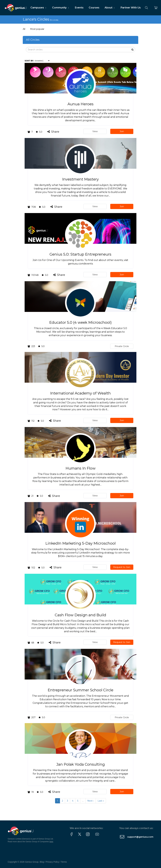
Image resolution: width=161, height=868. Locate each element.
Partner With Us (131, 8)
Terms (64, 862)
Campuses (39, 8)
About (110, 8)
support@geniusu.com (140, 837)
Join (122, 131)
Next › (91, 801)
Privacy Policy (53, 862)
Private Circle (122, 346)
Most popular (37, 29)
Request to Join (122, 567)
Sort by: (29, 61)
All (24, 29)
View (95, 131)
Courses (94, 8)
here (51, 842)
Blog (42, 862)
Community (61, 8)
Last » (101, 801)
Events (79, 8)
